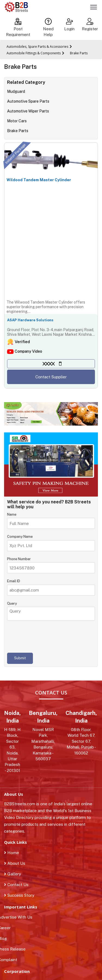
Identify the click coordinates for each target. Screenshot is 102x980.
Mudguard (16, 91)
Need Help (48, 27)
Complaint (11, 960)
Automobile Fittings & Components (34, 53)
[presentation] (48, 637)
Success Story (19, 895)
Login (69, 25)
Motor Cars (17, 121)
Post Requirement (18, 27)
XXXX (49, 364)
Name (12, 514)
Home (12, 853)
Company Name (20, 537)
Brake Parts (79, 53)
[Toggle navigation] (94, 8)
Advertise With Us (18, 917)
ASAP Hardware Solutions (30, 320)
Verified (22, 342)
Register (90, 25)
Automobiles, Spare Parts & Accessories (37, 47)
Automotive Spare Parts (28, 101)
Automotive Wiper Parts (28, 111)
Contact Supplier (51, 377)
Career (7, 928)
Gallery (13, 874)
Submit (20, 658)
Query (12, 603)
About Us (15, 863)
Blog (5, 938)
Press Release (15, 949)
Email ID (14, 581)
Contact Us (16, 885)
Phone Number (19, 559)
